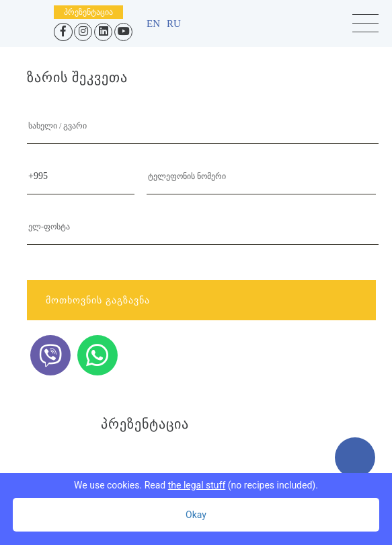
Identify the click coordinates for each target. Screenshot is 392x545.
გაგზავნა (128, 300)
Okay (196, 515)
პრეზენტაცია (88, 12)
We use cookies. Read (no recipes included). (196, 485)
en (153, 24)
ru (174, 24)
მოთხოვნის (199, 300)
